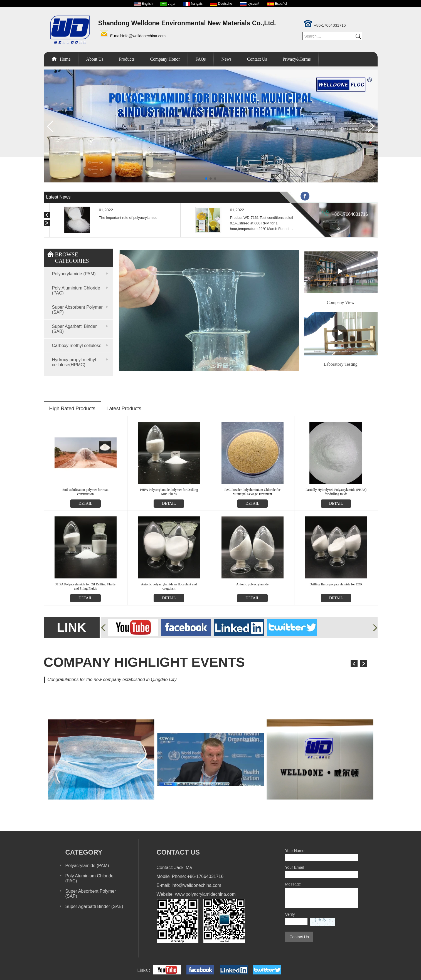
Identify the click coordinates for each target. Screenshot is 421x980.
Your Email (295, 867)
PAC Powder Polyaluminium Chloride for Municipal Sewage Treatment (253, 492)
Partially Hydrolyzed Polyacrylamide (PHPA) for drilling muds (336, 492)
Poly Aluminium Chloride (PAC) (76, 290)
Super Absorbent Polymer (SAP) (77, 310)
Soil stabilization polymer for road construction (85, 492)
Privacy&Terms (297, 59)
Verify (290, 914)
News (226, 59)
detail (85, 503)
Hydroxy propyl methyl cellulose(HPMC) (74, 362)
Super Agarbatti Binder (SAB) (74, 329)
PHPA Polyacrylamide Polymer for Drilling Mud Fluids (169, 492)
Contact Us (257, 59)
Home (65, 59)
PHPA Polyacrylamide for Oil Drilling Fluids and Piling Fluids (86, 586)
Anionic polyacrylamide (252, 584)
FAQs (201, 59)
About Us (95, 59)
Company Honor (165, 59)
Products (127, 59)
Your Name (295, 851)
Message (293, 884)
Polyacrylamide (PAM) (74, 274)
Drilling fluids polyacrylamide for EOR (336, 584)
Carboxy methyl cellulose (77, 346)
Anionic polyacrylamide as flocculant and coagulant (169, 586)
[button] (206, 179)
